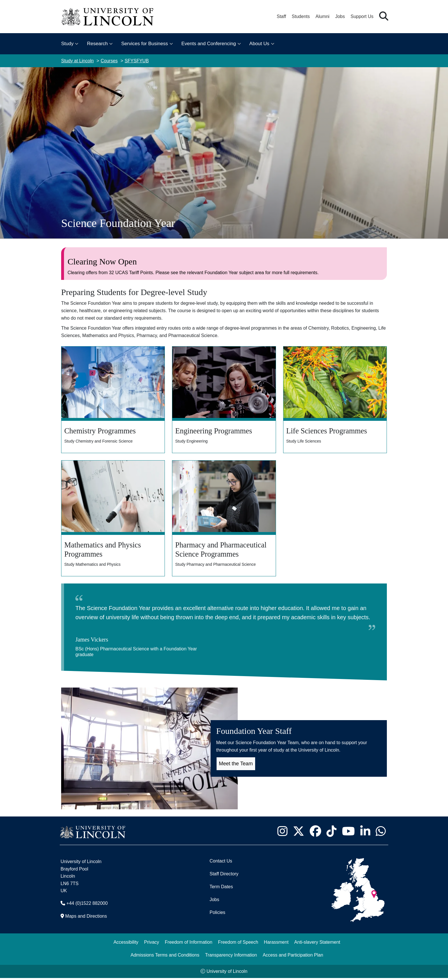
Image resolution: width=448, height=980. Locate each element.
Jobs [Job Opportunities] (214, 902)
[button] (384, 16)
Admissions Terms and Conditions (165, 957)
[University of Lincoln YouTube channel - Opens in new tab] (348, 833)
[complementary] (62, 937)
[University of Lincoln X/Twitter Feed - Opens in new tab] (298, 833)
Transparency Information (231, 957)
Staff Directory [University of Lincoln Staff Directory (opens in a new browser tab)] (224, 876)
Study (67, 44)
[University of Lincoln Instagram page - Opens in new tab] (282, 833)
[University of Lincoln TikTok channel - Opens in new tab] (331, 833)
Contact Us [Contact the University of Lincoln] (221, 863)
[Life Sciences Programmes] (335, 400)
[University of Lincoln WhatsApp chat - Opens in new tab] (381, 833)
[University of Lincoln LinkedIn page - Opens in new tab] (365, 833)
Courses (109, 61)
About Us (259, 44)
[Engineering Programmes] (224, 400)
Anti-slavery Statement (317, 944)
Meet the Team (236, 766)
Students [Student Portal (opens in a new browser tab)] (301, 16)
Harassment (276, 944)
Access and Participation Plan (293, 957)
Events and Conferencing (209, 44)
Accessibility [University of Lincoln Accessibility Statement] (126, 944)
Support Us (362, 16)
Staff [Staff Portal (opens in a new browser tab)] (281, 16)
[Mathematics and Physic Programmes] (113, 520)
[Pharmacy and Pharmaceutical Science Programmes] (224, 520)
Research (97, 44)
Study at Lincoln (77, 61)
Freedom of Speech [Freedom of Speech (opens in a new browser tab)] (238, 944)
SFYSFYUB (137, 61)
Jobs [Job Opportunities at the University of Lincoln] (340, 16)
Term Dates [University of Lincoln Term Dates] (221, 889)
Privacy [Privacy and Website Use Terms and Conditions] (151, 944)
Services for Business (144, 44)
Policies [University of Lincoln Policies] (217, 914)
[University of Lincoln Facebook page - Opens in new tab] (315, 833)
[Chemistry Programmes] (113, 400)
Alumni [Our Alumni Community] (322, 16)
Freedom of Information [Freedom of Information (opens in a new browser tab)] (189, 944)
